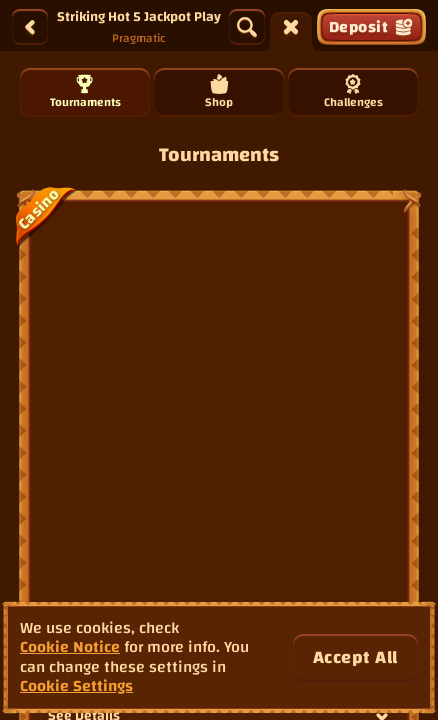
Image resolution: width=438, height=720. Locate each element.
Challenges (353, 93)
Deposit (371, 27)
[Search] (247, 27)
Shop (219, 93)
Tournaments (85, 93)
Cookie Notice (70, 647)
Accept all (355, 657)
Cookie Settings (76, 686)
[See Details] (382, 319)
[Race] (291, 27)
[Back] (30, 27)
